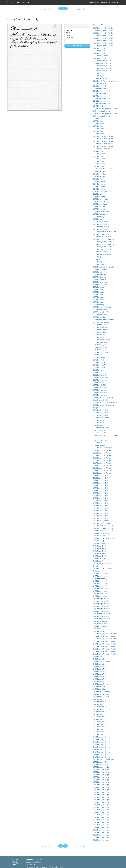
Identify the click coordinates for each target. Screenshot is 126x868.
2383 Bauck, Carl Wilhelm (103, 460)
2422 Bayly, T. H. (99, 558)
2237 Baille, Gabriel (100, 78)
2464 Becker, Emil (100, 669)
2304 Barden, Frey (100, 252)
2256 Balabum (99, 131)
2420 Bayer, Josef (100, 553)
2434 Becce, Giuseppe (101, 594)
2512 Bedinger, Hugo (101, 790)
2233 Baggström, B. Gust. (103, 68)
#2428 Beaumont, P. (101, 579)
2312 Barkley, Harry (101, 272)
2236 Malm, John (99, 76)
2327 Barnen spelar (101, 310)
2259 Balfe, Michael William (103, 139)
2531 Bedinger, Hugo (101, 837)
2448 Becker (98, 629)
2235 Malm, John (99, 73)
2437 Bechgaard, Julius (102, 601)
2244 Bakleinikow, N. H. (102, 96)
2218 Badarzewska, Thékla (103, 31)
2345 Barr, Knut (99, 357)
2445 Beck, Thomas (100, 621)
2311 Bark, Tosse (100, 269)
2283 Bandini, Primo (101, 199)
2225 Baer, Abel (99, 48)
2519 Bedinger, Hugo (101, 807)
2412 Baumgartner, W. (102, 533)
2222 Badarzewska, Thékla (103, 41)
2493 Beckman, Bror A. (102, 742)
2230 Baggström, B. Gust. (103, 61)
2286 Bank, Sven (99, 207)
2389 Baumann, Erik (101, 475)
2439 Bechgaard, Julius (102, 606)
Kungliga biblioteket (34, 859)
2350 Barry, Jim (99, 370)
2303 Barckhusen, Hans (102, 249)
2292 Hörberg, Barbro (101, 222)
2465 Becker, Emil (100, 671)
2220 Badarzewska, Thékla (103, 36)
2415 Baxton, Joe (99, 541)
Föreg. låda (46, 9)
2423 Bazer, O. (99, 561)
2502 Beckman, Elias (101, 764)
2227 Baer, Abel (99, 53)
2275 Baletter (98, 179)
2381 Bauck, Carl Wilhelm (103, 455)
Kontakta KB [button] (77, 46)
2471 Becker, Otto (100, 687)
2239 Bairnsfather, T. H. (102, 83)
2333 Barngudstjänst (101, 327)
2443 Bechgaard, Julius (102, 616)
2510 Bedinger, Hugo (101, 785)
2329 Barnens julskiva (101, 315)
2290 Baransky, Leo (100, 217)
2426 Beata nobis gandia (102, 573)
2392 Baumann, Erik (101, 483)
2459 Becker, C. (99, 656)
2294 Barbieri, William (101, 227)
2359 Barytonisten (100, 393)
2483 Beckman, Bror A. (102, 717)
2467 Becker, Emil (100, 677)
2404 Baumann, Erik (101, 513)
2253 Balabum (99, 124)
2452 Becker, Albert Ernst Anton (105, 639)
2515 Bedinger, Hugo (101, 797)
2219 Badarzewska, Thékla (103, 33)
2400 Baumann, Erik (101, 503)
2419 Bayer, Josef (100, 551)
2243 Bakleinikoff (100, 93)
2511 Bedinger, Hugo (101, 787)
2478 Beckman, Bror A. (102, 704)
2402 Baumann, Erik (101, 508)
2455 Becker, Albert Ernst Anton (105, 646)
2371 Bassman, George (102, 428)
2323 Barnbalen (99, 300)
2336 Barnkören (99, 335)
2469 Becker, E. (99, 682)
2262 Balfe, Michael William (103, 146)
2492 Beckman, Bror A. (102, 739)
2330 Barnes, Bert (100, 317)
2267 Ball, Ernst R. (100, 159)
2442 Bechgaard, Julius (102, 614)
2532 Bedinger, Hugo (101, 840)
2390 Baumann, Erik (101, 478)
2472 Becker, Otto (100, 689)
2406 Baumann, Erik (101, 518)
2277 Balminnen (99, 184)
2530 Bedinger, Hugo (101, 835)
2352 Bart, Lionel (99, 375)
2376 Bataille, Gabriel (101, 443)
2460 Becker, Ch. (99, 659)
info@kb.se (37, 862)
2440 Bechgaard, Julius (102, 609)
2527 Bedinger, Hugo (101, 827)
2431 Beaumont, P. (100, 586)
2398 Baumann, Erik (101, 498)
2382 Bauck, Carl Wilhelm (103, 458)
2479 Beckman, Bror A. (102, 707)
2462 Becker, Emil (100, 664)
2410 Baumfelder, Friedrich (103, 528)
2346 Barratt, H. (99, 360)
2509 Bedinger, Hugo (101, 782)
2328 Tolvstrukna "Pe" (101, 312)
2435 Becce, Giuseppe (101, 596)
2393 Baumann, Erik (101, 486)
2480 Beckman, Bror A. (102, 709)
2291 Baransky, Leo (100, 219)
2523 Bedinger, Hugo (101, 817)
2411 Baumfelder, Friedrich (103, 531)
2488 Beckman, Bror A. (102, 729)
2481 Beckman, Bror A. (102, 712)
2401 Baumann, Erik (101, 506)
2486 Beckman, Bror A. (102, 724)
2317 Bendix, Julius (100, 284)
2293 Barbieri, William (101, 224)
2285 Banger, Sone (100, 204)
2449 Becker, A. (99, 631)
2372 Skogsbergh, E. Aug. (103, 430)
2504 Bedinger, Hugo (101, 770)
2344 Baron (98, 355)
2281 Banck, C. (99, 194)
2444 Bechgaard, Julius (102, 619)
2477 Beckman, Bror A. (102, 702)
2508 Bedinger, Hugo (101, 780)
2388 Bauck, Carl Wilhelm (103, 473)
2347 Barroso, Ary (100, 362)
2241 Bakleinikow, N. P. (102, 88)
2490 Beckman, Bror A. (102, 734)
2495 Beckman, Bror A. (102, 747)
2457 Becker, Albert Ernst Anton (105, 651)
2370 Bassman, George (102, 425)
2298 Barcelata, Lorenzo (102, 237)
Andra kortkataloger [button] (109, 2)
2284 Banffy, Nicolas (101, 202)
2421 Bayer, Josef (100, 556)
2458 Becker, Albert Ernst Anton (105, 654)
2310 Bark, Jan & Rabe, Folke (104, 267)
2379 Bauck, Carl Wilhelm (103, 450)
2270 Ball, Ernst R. (100, 166)
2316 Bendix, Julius (100, 282)
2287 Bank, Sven (99, 209)
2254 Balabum (99, 126)
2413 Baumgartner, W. (102, 536)
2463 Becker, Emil (100, 666)
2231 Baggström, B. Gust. (103, 63)
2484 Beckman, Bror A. (102, 719)
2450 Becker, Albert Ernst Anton (105, 634)
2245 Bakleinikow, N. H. (102, 98)
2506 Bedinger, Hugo (101, 775)
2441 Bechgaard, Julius (102, 611)
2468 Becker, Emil (100, 679)
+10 (71, 9)
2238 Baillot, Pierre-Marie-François (106, 81)
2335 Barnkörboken (101, 332)
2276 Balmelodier (100, 181)
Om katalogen (93, 2)
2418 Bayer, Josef (100, 548)
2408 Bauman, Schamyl (102, 523)
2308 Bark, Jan (98, 262)
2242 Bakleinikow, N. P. (102, 91)
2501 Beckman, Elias (101, 762)
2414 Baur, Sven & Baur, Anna (104, 538)
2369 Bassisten (99, 423)
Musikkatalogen (21, 2)
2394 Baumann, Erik (101, 488)
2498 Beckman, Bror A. (102, 754)
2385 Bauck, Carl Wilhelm (103, 465)
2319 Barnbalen (99, 289)
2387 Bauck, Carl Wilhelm (103, 470)
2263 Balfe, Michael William (103, 149)
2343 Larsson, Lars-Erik (102, 352)
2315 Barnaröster (100, 279)
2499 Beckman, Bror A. (102, 757)
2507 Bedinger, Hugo (101, 777)
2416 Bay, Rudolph (100, 543)
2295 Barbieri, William (101, 229)
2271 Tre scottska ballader (103, 169)
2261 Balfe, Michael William (103, 144)
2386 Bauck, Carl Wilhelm (103, 468)
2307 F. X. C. (98, 259)
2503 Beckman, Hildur (101, 767)
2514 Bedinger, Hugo (101, 795)
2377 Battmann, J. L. (101, 445)
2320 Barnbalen (99, 292)
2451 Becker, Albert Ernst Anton (105, 636)
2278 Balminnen (99, 186)
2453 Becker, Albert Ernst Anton (105, 641)
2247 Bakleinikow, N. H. (102, 104)
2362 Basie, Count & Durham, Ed (105, 403)
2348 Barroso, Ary (100, 365)
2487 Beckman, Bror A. (102, 727)
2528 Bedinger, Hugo (101, 830)
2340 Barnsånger (100, 345)
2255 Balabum (99, 129)
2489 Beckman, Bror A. (102, 732)
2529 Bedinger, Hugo (101, 832)
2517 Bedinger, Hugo (101, 802)
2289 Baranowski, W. (101, 214)
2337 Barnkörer (99, 337)
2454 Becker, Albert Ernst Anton (105, 644)
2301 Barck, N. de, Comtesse (104, 244)
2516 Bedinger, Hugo (101, 800)
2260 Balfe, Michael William (103, 141)
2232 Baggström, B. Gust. (103, 66)
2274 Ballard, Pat (100, 176)
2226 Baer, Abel (99, 51)
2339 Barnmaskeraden (102, 342)
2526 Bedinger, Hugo (101, 825)
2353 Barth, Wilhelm (101, 377)
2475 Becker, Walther (101, 697)
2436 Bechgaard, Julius (102, 599)
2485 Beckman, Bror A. (102, 722)
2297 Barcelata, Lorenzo (102, 234)
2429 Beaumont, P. (100, 581)
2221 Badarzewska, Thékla (103, 38)
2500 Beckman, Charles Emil (104, 759)
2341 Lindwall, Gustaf (101, 347)
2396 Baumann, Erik (101, 493)
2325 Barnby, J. (99, 305)
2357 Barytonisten (100, 388)
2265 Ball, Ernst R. (100, 154)
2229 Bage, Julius (99, 58)
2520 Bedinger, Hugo (101, 810)
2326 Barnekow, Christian (103, 307)
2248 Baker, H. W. (100, 106)
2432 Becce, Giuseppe (101, 589)
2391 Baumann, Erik (101, 480)
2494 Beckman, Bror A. (102, 744)
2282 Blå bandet (99, 197)
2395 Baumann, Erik (101, 491)
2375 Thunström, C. (101, 440)
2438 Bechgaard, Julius (102, 604)
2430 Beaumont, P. (100, 584)
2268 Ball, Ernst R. (100, 161)
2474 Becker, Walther (101, 694)
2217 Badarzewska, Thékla (103, 28)
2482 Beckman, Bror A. (102, 714)
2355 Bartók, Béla (100, 382)
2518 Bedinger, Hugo (101, 805)
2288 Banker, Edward (101, 212)
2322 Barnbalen (99, 297)
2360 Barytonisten (100, 395)
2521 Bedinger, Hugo (101, 812)
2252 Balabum (99, 121)
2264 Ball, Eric (98, 151)
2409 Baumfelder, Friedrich (103, 526)
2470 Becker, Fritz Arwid (102, 684)
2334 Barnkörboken (101, 330)
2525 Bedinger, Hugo (101, 822)
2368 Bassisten (99, 420)
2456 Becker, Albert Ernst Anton (105, 649)
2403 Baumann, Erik (101, 511)
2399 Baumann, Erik (101, 501)
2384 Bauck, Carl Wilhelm (103, 463)
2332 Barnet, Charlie (101, 325)
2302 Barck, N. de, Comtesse (104, 247)
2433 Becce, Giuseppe (101, 591)
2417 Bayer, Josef (100, 546)
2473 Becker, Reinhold (101, 692)
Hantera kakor (31, 864)
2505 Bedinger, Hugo (101, 772)
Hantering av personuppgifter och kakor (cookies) (44, 867)
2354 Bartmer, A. (99, 380)
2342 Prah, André (100, 350)
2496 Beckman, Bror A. (102, 749)
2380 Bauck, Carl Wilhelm (103, 453)
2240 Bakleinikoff (100, 86)
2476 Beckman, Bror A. (102, 699)
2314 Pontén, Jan (100, 277)
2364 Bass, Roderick (101, 410)
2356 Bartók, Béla (100, 385)
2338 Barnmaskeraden (102, 340)
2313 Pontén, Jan (100, 274)
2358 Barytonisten (100, 390)
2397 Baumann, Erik (101, 496)
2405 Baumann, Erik (101, 516)
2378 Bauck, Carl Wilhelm (103, 448)
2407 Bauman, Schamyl (102, 521)
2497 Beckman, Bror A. (102, 752)
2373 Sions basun (100, 433)
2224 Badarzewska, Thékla (103, 46)
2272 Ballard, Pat (100, 171)
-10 (55, 9)
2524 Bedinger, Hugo (101, 820)
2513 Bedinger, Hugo (101, 792)
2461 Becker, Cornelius (102, 661)
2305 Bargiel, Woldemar (102, 254)
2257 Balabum (99, 134)
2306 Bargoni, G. (99, 257)
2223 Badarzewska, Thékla (103, 43)
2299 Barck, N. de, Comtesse (104, 239)
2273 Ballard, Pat (100, 174)
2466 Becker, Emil (100, 674)
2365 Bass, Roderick (101, 413)
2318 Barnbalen (99, 287)
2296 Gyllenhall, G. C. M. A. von (105, 232)
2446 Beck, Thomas (100, 624)
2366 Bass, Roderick (101, 415)
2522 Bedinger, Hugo (101, 815)
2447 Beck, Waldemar (101, 626)
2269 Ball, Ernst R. (100, 164)
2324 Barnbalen (99, 302)
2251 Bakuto (98, 119)
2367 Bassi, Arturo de (101, 418)
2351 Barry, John (99, 372)
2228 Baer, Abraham (101, 56)
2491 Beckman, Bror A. (102, 737)
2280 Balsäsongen (100, 191)
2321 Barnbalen (99, 295)
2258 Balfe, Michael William (103, 136)
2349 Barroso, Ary (100, 367)
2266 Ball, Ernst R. (100, 156)
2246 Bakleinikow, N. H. (102, 101)
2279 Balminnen (99, 189)
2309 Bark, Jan (98, 264)
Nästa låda (80, 9)
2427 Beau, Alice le (100, 576)
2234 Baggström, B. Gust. (103, 71)
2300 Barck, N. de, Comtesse (104, 242)
